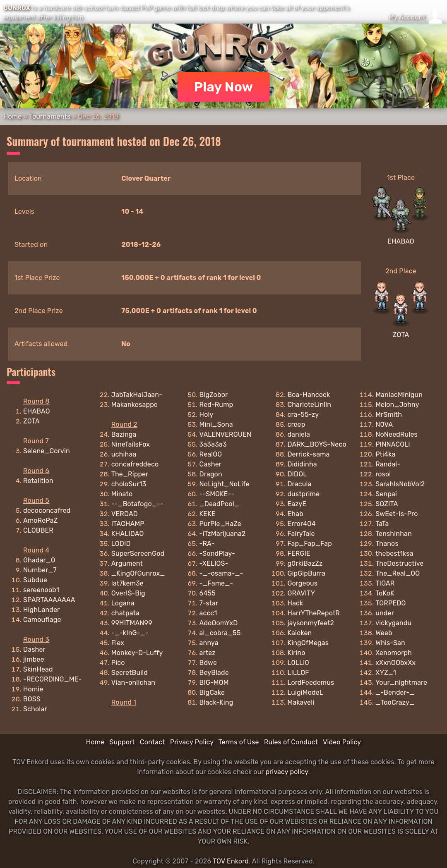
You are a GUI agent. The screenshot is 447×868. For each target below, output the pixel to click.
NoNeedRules (397, 434)
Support (122, 742)
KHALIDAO (128, 534)
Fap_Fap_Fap (309, 544)
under (385, 613)
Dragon (211, 474)
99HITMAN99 (132, 623)
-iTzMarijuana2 (223, 534)
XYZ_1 (386, 673)
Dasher (34, 649)
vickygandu (393, 623)
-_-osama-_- (221, 573)
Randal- (388, 464)
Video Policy (342, 742)
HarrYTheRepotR (314, 613)
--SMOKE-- (217, 494)
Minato (122, 494)
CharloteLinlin (309, 405)
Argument (127, 563)
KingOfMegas (308, 643)
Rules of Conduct (291, 742)
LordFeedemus (311, 683)
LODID (121, 544)
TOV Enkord (231, 861)
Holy (207, 415)
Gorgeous (302, 583)
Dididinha (302, 464)
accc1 (208, 613)
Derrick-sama (308, 454)
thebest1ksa (394, 554)
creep (296, 424)
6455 (208, 593)
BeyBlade (214, 673)
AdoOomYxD (219, 623)
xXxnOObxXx (395, 663)
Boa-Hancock (309, 395)
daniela (299, 434)
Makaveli (301, 702)
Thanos (387, 544)
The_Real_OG (398, 573)
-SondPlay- (217, 554)
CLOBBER (38, 530)
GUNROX (17, 8)
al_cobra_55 (220, 633)
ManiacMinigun (399, 395)
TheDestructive (399, 563)
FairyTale (301, 534)
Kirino (296, 653)
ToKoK (385, 593)
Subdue (35, 580)
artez (208, 653)
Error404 (301, 524)
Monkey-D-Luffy (137, 653)
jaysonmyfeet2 (311, 623)
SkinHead (38, 669)
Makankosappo (135, 405)
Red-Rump (216, 405)
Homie (33, 689)
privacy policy (287, 772)
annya (209, 643)
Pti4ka (385, 454)
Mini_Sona (216, 424)
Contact (153, 742)
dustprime (303, 494)
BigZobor (214, 395)
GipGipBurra (306, 573)
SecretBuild (130, 673)
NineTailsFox (131, 444)
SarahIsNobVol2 (400, 484)
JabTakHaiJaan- (137, 395)
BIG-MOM (214, 683)
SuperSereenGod (138, 554)
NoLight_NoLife (225, 484)
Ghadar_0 (39, 560)
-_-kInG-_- (130, 633)
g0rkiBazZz (305, 563)
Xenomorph (394, 653)
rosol (383, 474)
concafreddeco (135, 464)
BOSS (32, 699)
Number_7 (40, 570)
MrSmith (389, 415)
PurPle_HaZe (220, 524)
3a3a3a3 (213, 444)
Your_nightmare (401, 683)
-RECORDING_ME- (52, 679)
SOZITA (387, 504)
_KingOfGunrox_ (138, 573)
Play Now (224, 87)
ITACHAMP (128, 524)
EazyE (297, 504)
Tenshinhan (394, 534)
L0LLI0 (298, 663)
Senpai (386, 494)
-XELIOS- (214, 563)
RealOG (211, 454)
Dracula (299, 484)
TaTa (382, 524)
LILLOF (298, 673)
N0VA (384, 424)
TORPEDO (391, 603)
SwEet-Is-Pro (397, 514)
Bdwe (208, 663)
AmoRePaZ (40, 520)
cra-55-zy (303, 415)
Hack (295, 603)
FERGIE (299, 554)
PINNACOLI (393, 444)
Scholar (35, 709)
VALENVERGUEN (226, 434)
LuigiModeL (305, 692)
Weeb (384, 633)
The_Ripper (130, 474)
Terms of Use (239, 742)
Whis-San (390, 643)
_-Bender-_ (395, 692)
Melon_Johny (397, 405)
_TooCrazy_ (395, 702)
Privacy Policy (192, 742)
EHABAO (401, 241)
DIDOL (297, 474)
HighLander (41, 610)
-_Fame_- (216, 583)
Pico (118, 663)
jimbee (34, 659)
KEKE (208, 514)
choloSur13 (129, 484)
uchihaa (124, 454)
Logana (123, 603)
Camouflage (42, 620)
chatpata (125, 613)
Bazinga (124, 434)
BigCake (212, 692)
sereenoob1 (41, 590)
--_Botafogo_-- (137, 504)
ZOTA (401, 335)
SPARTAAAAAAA (49, 600)
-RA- (207, 544)
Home (12, 116)
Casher (210, 464)
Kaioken (299, 633)
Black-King (216, 702)
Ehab (295, 514)
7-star (209, 603)
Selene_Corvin (47, 451)
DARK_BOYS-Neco (317, 444)
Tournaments (50, 116)
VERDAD (125, 514)
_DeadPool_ (219, 504)
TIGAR (385, 583)
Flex (118, 643)
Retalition (38, 481)
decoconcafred (47, 511)
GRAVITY (301, 593)
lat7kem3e (127, 583)
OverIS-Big (128, 593)
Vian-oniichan (133, 683)
